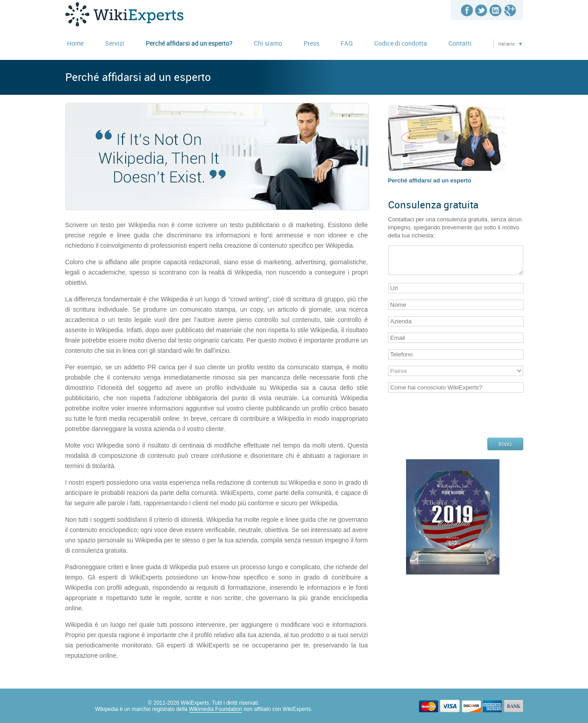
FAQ (347, 43)
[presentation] (456, 422)
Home (75, 43)
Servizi (115, 43)
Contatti (460, 43)
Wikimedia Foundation (216, 709)
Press (311, 43)
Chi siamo (268, 43)
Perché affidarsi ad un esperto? (189, 43)
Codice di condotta (401, 43)
